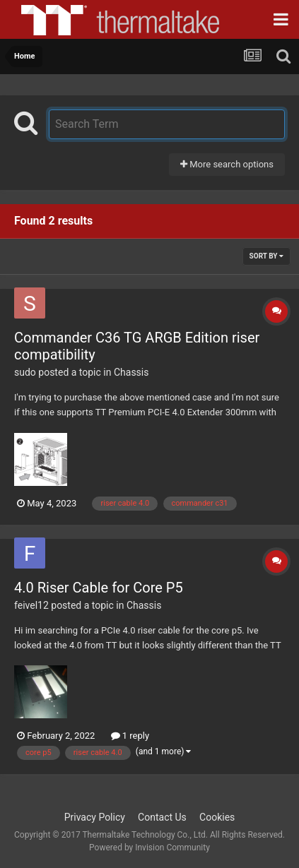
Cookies (217, 817)
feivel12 (31, 605)
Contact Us (162, 817)
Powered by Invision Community (149, 848)
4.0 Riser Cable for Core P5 (99, 588)
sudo (25, 372)
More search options (227, 164)
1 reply (130, 736)
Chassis (131, 372)
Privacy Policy (95, 817)
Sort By (266, 256)
